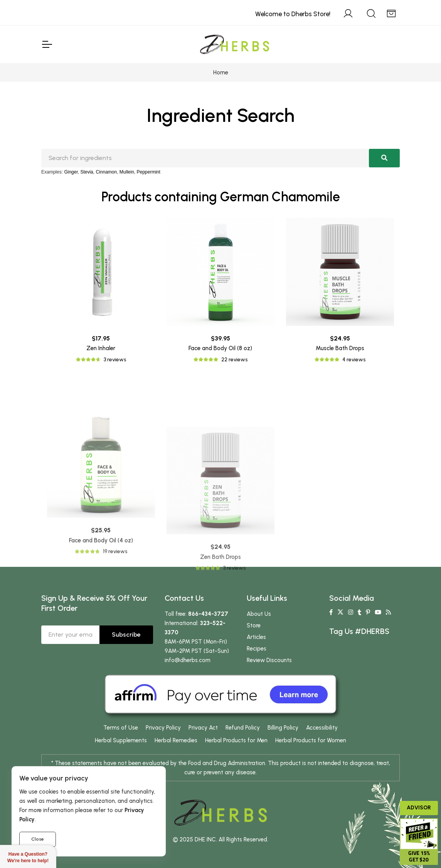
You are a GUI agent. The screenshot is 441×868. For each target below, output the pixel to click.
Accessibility (322, 728)
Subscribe (126, 635)
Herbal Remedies (176, 740)
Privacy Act (203, 728)
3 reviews (115, 360)
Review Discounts (269, 660)
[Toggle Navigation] (47, 44)
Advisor (419, 808)
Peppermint (149, 172)
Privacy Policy (163, 728)
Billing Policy (283, 728)
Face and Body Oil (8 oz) (220, 348)
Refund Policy (243, 728)
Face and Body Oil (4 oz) (101, 612)
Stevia (87, 172)
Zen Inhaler (101, 348)
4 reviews (354, 360)
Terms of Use (121, 728)
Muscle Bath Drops (340, 348)
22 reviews (234, 360)
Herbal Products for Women (311, 740)
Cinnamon (106, 172)
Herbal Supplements (121, 740)
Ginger (71, 172)
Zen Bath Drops (220, 642)
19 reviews (115, 623)
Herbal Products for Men (236, 740)
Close (38, 839)
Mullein (127, 172)
